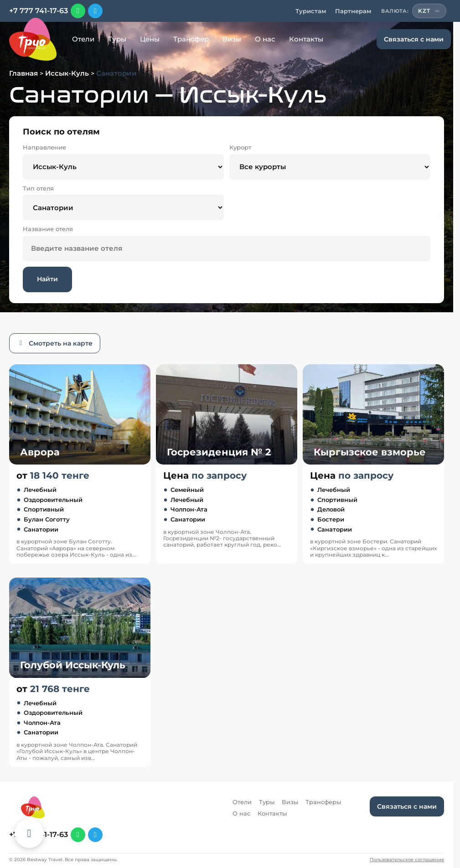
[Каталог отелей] (29, 833)
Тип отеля (38, 189)
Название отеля (48, 229)
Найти (47, 279)
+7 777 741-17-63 (39, 11)
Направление (44, 147)
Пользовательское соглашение (407, 860)
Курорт (240, 147)
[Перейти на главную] (33, 39)
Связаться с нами (414, 39)
